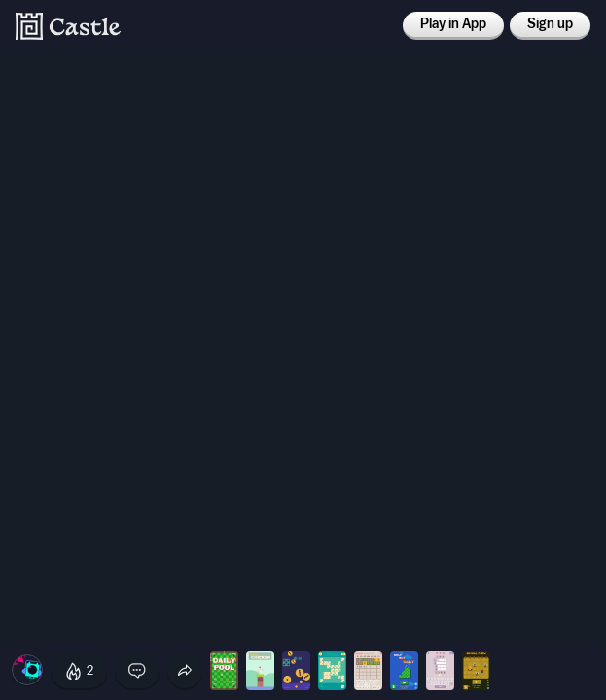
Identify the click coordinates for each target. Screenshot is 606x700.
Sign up (550, 24)
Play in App (453, 24)
